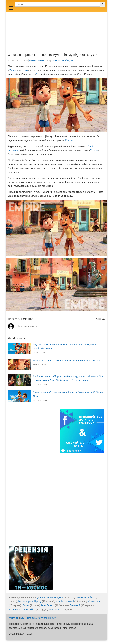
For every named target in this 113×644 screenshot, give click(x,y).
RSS (23, 618)
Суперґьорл (95, 601)
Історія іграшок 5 (65, 601)
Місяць (94, 150)
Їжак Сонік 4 (48, 605)
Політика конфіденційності (42, 618)
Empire (69, 140)
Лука (38, 74)
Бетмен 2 (75, 605)
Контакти (14, 618)
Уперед (13, 70)
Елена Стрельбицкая (63, 60)
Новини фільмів (37, 60)
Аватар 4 (54, 609)
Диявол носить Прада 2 (50, 597)
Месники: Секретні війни (22, 609)
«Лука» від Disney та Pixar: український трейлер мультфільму (66, 361)
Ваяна (26, 605)
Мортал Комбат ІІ (86, 597)
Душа (25, 70)
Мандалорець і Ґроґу (30, 601)
